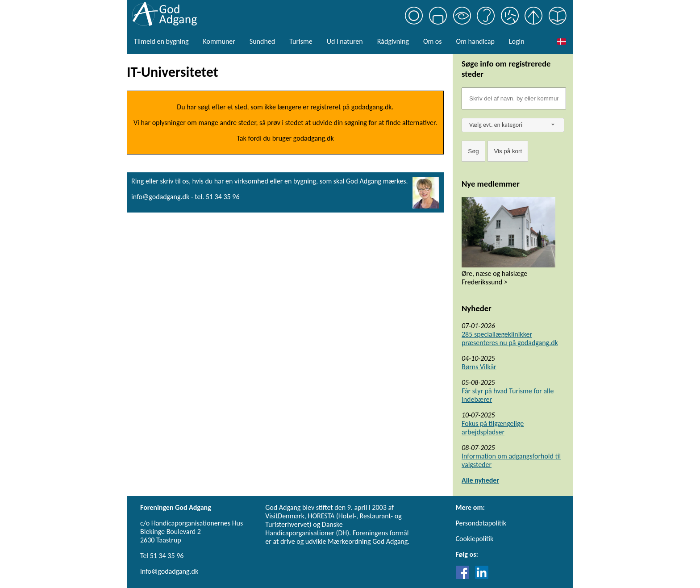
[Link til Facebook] (465, 577)
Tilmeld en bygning (161, 41)
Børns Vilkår (479, 367)
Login (517, 41)
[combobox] (513, 125)
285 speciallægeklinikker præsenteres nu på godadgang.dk (510, 338)
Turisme (301, 41)
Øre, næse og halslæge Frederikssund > (494, 278)
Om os (433, 41)
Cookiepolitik (475, 539)
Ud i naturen (345, 41)
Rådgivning (393, 41)
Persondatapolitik (481, 523)
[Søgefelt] (514, 98)
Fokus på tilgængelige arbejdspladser (493, 428)
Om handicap (475, 41)
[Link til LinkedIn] (482, 577)
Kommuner (219, 41)
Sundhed (262, 41)
